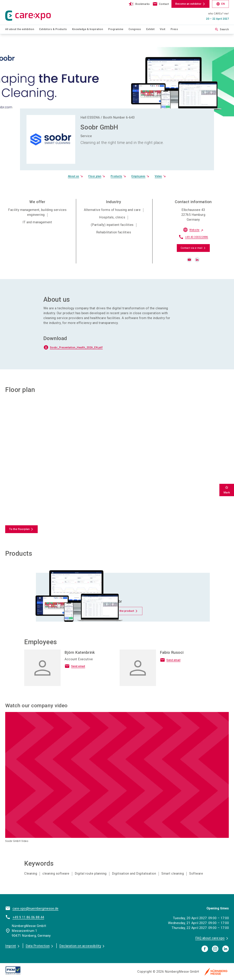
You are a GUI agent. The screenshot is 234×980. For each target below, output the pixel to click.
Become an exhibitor (188, 4)
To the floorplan (19, 529)
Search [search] (222, 29)
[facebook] (205, 949)
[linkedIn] (226, 949)
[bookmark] (138, 4)
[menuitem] (22, 29)
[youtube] (189, 260)
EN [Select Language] (220, 4)
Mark (227, 490)
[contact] (161, 4)
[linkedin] (197, 260)
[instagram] (215, 949)
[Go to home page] (31, 12)
